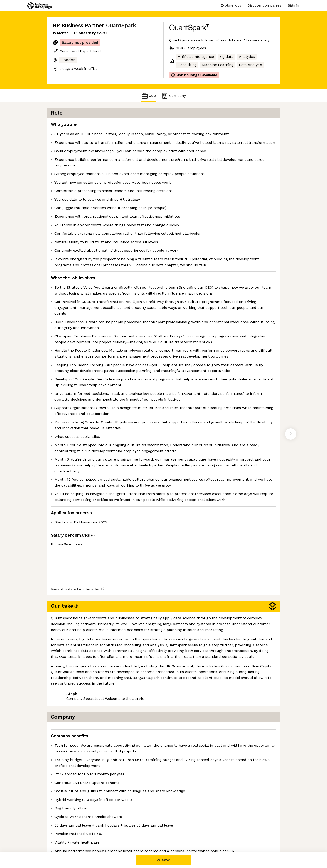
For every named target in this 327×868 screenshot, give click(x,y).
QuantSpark (121, 26)
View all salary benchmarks (75, 816)
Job (149, 96)
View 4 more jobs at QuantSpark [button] (113, 833)
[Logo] (40, 6)
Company (173, 96)
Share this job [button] (65, 833)
